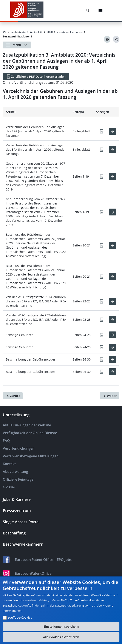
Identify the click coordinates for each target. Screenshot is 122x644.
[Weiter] (109, 396)
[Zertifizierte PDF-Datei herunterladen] (36, 77)
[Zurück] (13, 396)
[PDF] (102, 131)
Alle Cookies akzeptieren (61, 637)
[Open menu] (17, 45)
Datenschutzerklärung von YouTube (78, 605)
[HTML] (113, 131)
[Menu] (100, 11)
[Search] (88, 11)
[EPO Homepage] (27, 10)
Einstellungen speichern (61, 626)
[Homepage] (5, 32)
